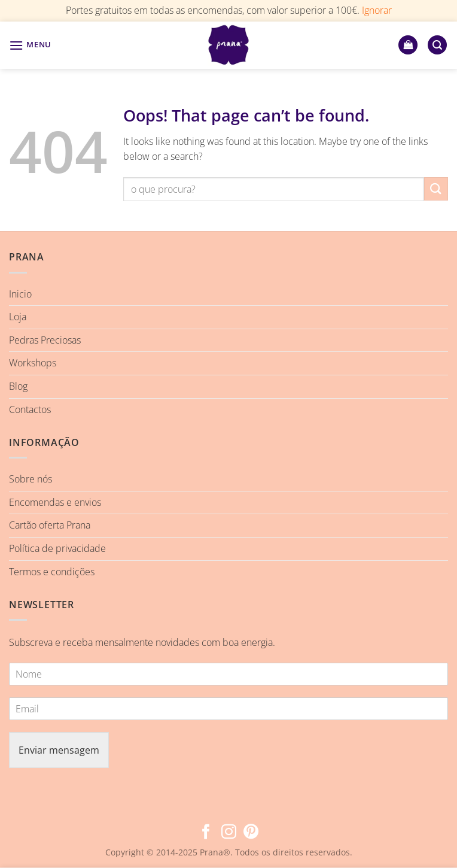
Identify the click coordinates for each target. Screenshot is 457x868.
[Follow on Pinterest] (251, 833)
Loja (18, 317)
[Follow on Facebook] (206, 833)
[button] (30, 45)
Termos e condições (52, 572)
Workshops (33, 363)
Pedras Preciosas (45, 340)
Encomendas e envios (55, 502)
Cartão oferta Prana (50, 525)
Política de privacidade (57, 548)
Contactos (30, 409)
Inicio (20, 294)
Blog (18, 386)
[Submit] (436, 189)
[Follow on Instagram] (228, 833)
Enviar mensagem (59, 750)
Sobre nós (31, 479)
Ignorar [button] (377, 10)
